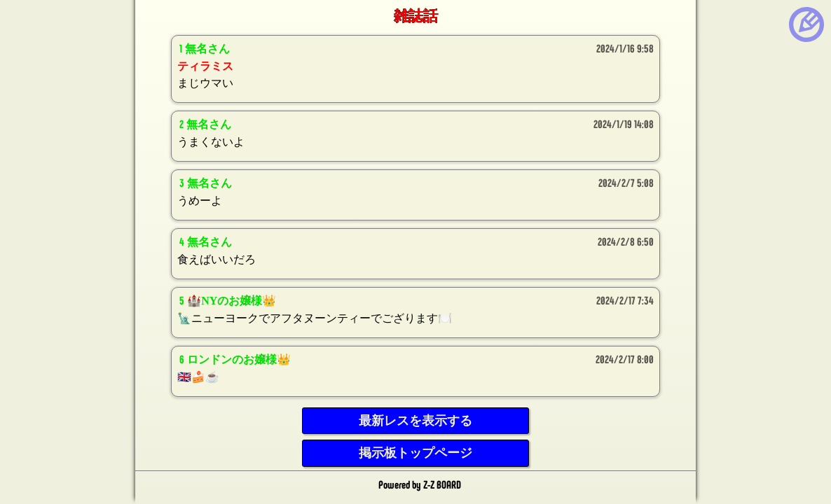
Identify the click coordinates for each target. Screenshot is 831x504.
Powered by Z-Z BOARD (420, 484)
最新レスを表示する (415, 421)
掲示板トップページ (415, 453)
